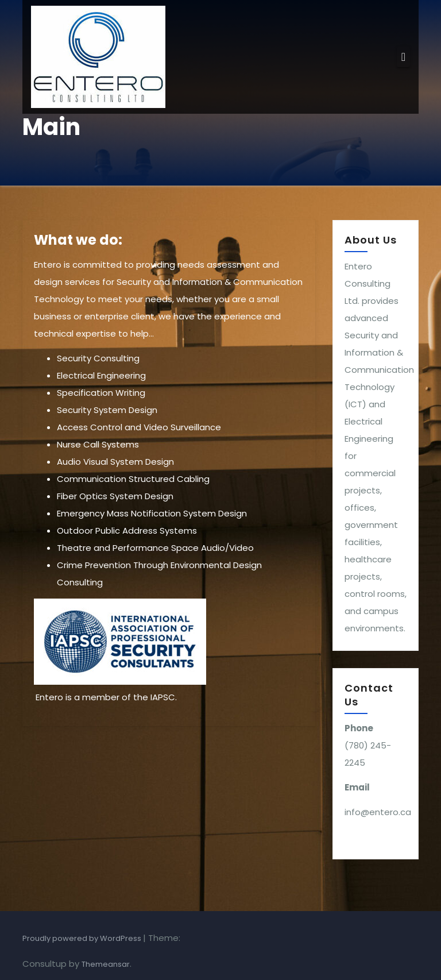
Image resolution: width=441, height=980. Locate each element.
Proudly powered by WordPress (83, 938)
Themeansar (106, 964)
